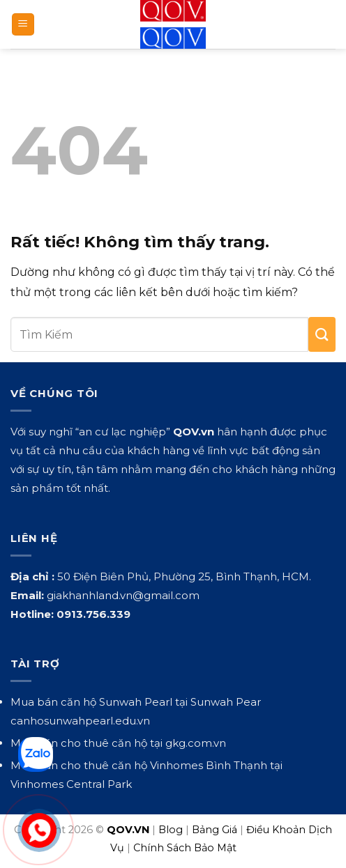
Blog (171, 830)
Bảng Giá (215, 830)
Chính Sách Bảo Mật (185, 848)
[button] (23, 25)
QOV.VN (128, 830)
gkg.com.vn (196, 743)
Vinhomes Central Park (71, 784)
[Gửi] (322, 334)
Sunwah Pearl (136, 702)
